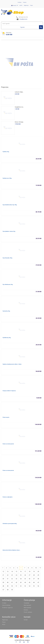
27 (30, 575)
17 (25, 571)
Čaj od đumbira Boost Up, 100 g (10, 205)
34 (21, 579)
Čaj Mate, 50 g (6, 152)
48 (3, 586)
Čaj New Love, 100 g (7, 178)
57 (3, 590)
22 (8, 575)
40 (8, 582)
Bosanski (14, 5)
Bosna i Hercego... (19, 122)
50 (12, 586)
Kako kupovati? (27, 605)
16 (21, 571)
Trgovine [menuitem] (22, 27)
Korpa (4, 624)
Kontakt (26, 620)
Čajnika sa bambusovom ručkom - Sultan (12, 364)
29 (38, 575)
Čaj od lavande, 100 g (7, 258)
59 (12, 590)
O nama (4, 603)
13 (8, 571)
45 (30, 582)
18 (30, 571)
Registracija (26, 5)
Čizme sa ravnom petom (8, 444)
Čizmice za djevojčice (8, 497)
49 (8, 586)
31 (8, 579)
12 (3, 571)
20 (38, 571)
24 (16, 575)
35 (25, 579)
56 (38, 586)
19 (34, 571)
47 (38, 582)
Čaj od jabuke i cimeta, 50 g (9, 231)
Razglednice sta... (19, 107)
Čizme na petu (6, 417)
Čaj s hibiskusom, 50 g (8, 284)
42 (16, 582)
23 (12, 575)
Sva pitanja (26, 603)
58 (8, 590)
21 (3, 575)
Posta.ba (25, 2)
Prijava (31, 5)
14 (12, 571)
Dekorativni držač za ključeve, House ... (12, 550)
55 (34, 586)
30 (3, 579)
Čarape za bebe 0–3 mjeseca (9, 391)
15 (16, 571)
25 (21, 575)
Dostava (26, 610)
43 (21, 582)
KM (20, 5)
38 (38, 579)
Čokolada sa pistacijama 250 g (10, 524)
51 (16, 586)
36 (30, 579)
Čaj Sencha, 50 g (6, 311)
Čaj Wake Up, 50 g (7, 338)
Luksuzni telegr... (19, 92)
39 (3, 582)
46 (34, 582)
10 (36, 568)
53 (25, 586)
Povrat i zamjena (28, 612)
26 (25, 575)
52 (21, 586)
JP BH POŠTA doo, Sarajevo (23, 640)
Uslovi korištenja (6, 605)
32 (12, 579)
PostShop (20, 2)
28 (34, 575)
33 (16, 579)
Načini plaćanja (27, 608)
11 (40, 568)
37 (34, 579)
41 (12, 582)
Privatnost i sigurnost (7, 608)
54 (30, 586)
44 (25, 582)
